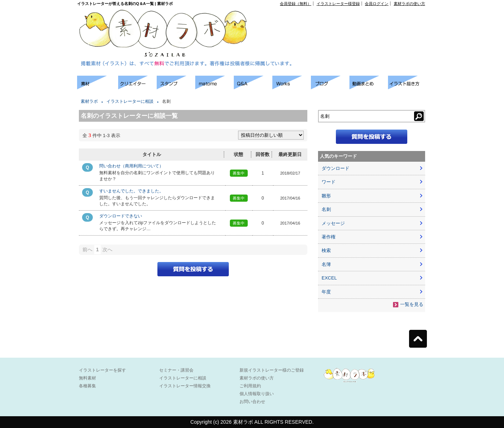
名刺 (326, 209)
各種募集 (87, 386)
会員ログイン (377, 4)
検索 (326, 250)
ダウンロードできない (121, 216)
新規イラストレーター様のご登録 (272, 370)
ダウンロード (336, 168)
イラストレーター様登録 (338, 4)
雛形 (326, 196)
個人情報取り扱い (257, 394)
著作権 (329, 237)
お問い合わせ (252, 402)
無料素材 (87, 378)
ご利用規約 (250, 386)
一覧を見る (412, 304)
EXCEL (329, 278)
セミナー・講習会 (176, 370)
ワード (329, 182)
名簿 (326, 264)
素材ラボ (89, 101)
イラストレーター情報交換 (185, 386)
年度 (326, 292)
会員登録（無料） (296, 4)
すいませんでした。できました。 (131, 191)
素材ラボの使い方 (409, 4)
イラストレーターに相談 (130, 101)
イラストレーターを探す (102, 370)
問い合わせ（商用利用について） (131, 166)
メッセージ (333, 223)
